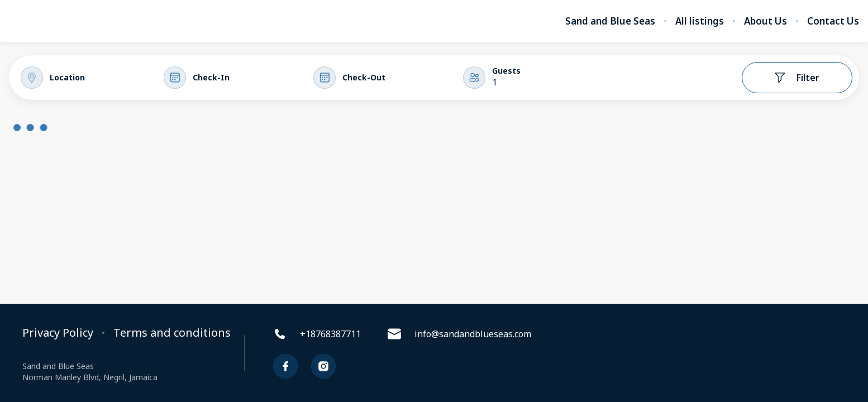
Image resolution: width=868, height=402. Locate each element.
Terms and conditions (172, 333)
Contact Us (833, 21)
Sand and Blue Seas (610, 21)
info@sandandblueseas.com (459, 334)
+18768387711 (317, 334)
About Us (766, 21)
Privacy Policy (58, 333)
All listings (700, 21)
